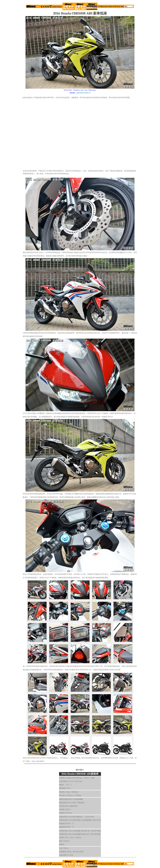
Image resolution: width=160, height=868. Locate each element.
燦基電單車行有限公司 (84, 93)
